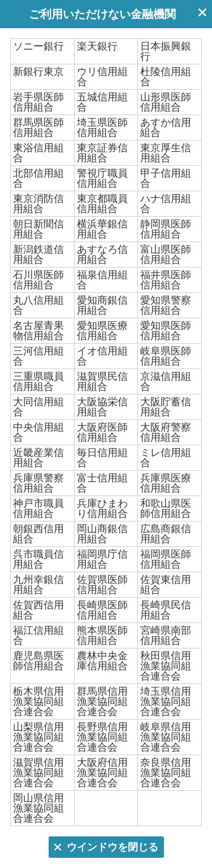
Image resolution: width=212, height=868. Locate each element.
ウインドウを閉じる (202, 14)
